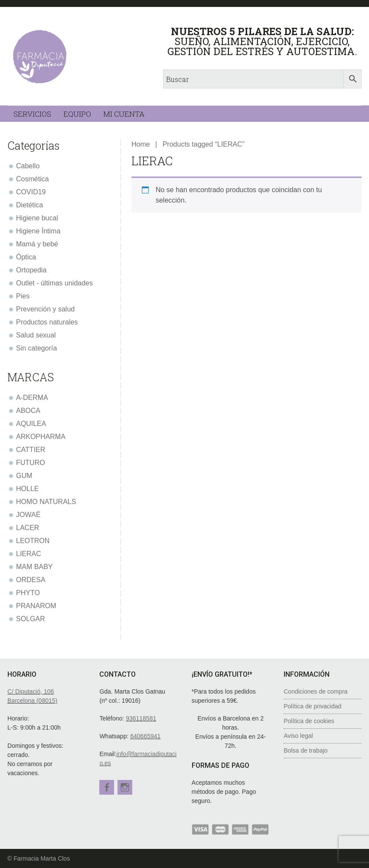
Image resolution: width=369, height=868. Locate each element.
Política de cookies (309, 721)
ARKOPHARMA (41, 437)
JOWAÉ (28, 515)
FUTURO (31, 463)
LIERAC (29, 554)
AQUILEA (31, 424)
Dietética (29, 205)
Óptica (26, 257)
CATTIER (31, 450)
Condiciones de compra (315, 691)
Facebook (107, 787)
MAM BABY (34, 567)
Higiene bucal (37, 218)
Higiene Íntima (38, 231)
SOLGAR (31, 619)
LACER (28, 528)
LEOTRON (33, 541)
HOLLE (27, 489)
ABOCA (28, 411)
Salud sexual (36, 335)
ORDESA (31, 580)
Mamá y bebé (37, 244)
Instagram (127, 787)
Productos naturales (47, 322)
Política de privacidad (312, 706)
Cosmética (33, 179)
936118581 (141, 718)
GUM (24, 476)
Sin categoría (36, 348)
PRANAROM (36, 606)
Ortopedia (31, 270)
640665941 (145, 736)
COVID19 (31, 192)
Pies (23, 296)
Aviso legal (298, 736)
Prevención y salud (45, 309)
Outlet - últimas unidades (54, 283)
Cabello (28, 166)
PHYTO (28, 593)
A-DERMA (32, 398)
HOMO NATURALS (46, 502)
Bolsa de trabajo (305, 750)
